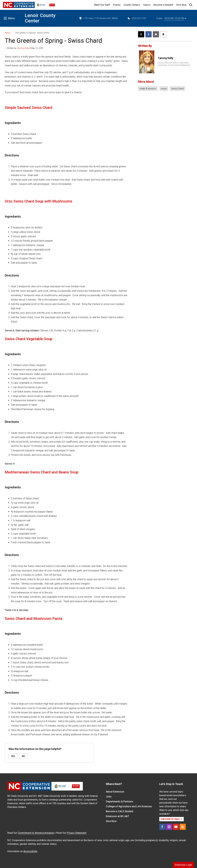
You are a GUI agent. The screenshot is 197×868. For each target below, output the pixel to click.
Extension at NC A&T (118, 816)
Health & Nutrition (148, 89)
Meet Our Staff (102, 5)
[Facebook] (162, 827)
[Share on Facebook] (149, 34)
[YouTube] (176, 827)
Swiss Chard (177, 89)
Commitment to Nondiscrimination (36, 833)
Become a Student (163, 5)
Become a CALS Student (120, 811)
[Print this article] (163, 34)
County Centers (132, 5)
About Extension (115, 792)
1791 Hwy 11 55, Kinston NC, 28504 (98, 18)
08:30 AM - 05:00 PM (175, 18)
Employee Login (183, 865)
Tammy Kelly (23, 48)
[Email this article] (156, 34)
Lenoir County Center (40, 18)
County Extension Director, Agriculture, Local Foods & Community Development (174, 64)
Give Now (181, 5)
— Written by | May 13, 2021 (24, 48)
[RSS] (183, 827)
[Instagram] (169, 827)
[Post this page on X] (141, 34)
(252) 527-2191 (137, 18)
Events (117, 5)
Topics (147, 5)
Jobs (109, 797)
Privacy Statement (76, 833)
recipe (164, 89)
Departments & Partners (120, 801)
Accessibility (30, 851)
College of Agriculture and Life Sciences (129, 806)
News (8, 33)
